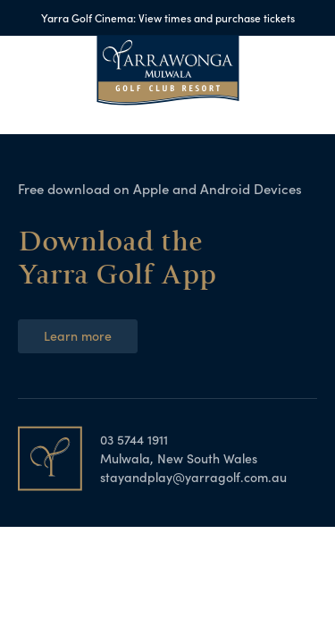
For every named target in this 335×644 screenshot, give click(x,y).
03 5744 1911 (134, 439)
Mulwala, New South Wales (179, 458)
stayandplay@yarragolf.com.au (193, 477)
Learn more (78, 335)
